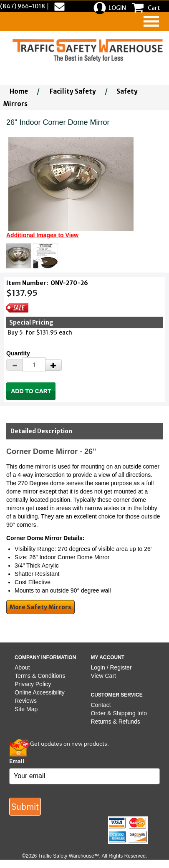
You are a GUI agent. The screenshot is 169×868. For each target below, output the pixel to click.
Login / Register (111, 667)
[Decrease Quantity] (15, 365)
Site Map (26, 709)
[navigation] (151, 21)
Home (19, 91)
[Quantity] (34, 365)
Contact (101, 705)
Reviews (26, 701)
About (22, 667)
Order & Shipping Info (119, 713)
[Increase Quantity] (53, 365)
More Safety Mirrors (40, 607)
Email (18, 761)
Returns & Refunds (116, 722)
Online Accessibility (40, 692)
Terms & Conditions (40, 676)
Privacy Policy (33, 684)
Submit (25, 806)
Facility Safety (73, 91)
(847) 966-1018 (23, 6)
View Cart (103, 676)
